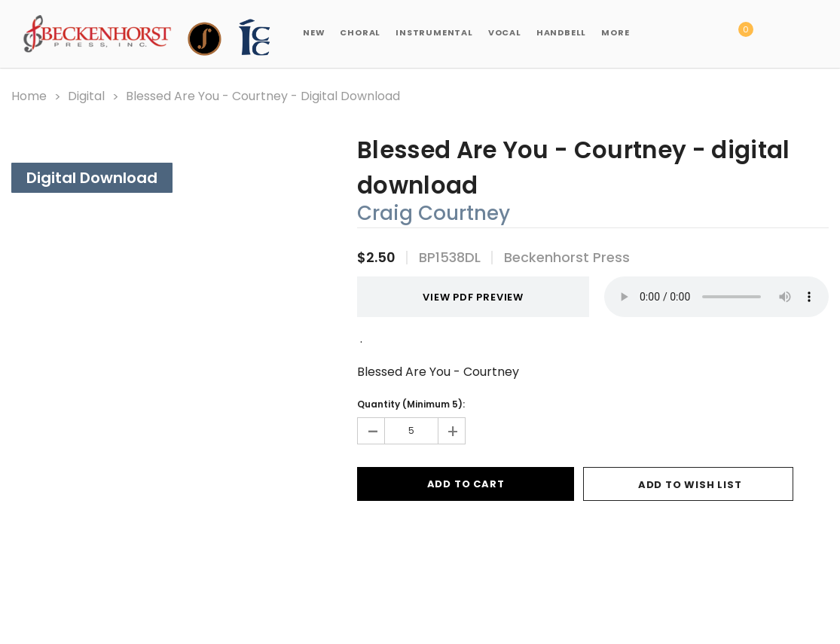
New (314, 32)
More (615, 32)
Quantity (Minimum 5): (411, 404)
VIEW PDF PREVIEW (466, 297)
